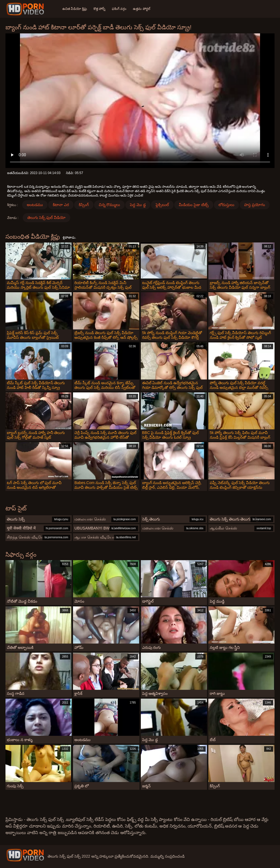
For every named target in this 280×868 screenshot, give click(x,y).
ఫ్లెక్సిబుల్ (162, 205)
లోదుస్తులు (226, 205)
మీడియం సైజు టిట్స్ (194, 205)
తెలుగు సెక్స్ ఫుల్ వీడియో (47, 218)
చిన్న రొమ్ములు (110, 205)
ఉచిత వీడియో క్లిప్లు (75, 9)
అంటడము (35, 205)
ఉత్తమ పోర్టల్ (142, 9)
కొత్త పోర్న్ (99, 9)
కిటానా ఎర (61, 205)
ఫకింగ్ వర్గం (119, 9)
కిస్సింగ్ (84, 205)
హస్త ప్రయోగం (255, 205)
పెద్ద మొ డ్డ (138, 205)
